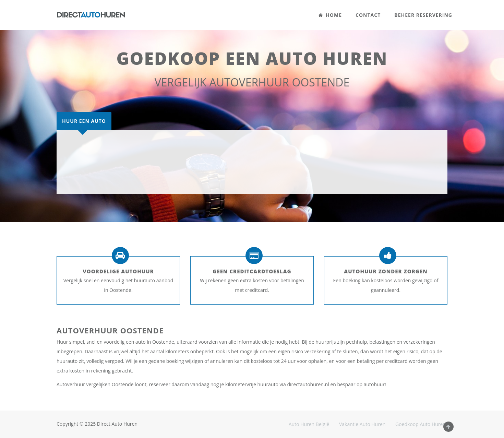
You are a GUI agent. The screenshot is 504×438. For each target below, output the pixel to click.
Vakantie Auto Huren (362, 424)
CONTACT (368, 15)
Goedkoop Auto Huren (421, 424)
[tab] (84, 121)
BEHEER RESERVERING (423, 15)
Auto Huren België (309, 424)
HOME (330, 15)
